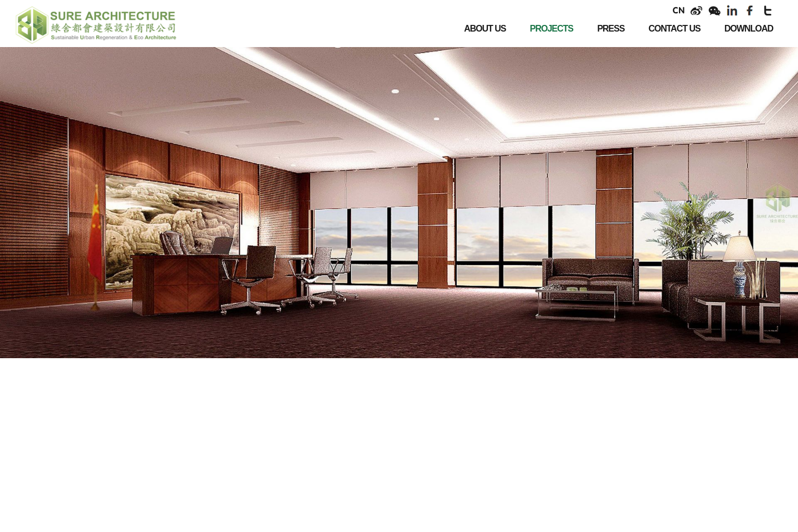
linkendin (732, 11)
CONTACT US (675, 29)
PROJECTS (552, 29)
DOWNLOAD (749, 29)
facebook (750, 11)
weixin (714, 11)
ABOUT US (485, 29)
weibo (697, 11)
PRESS (611, 29)
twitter (768, 11)
